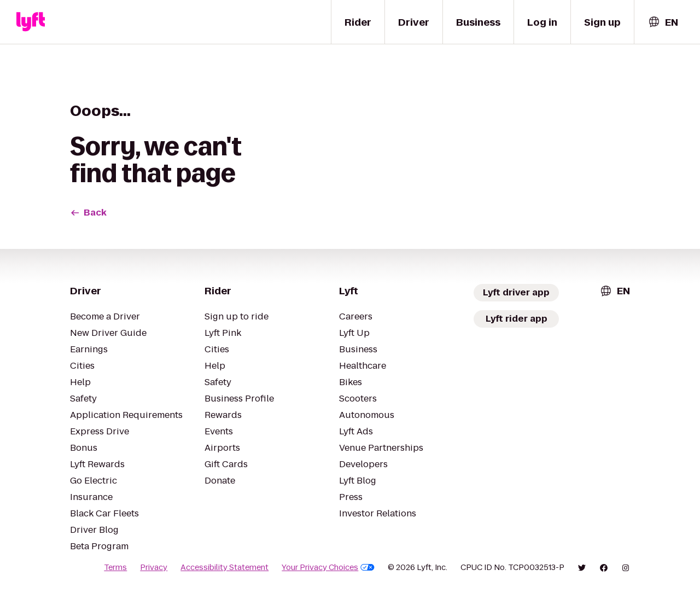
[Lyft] (31, 22)
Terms (115, 567)
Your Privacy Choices (328, 567)
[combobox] (663, 22)
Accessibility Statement (224, 567)
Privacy (154, 567)
